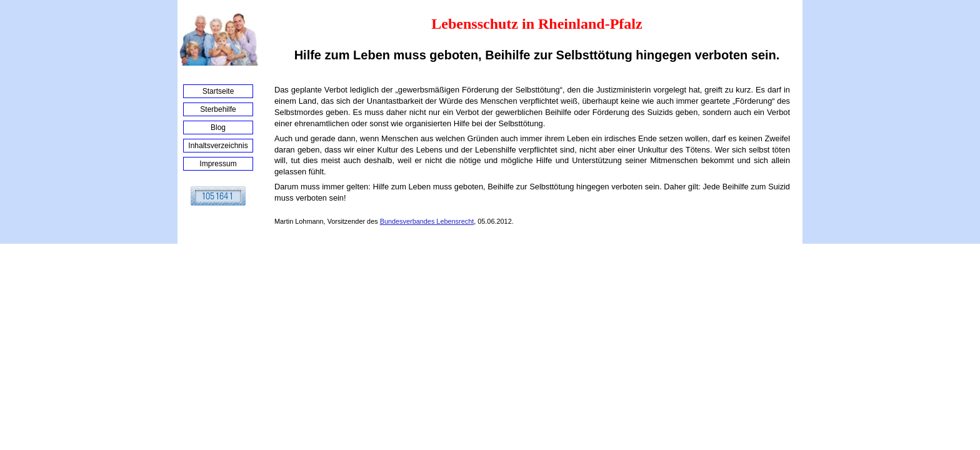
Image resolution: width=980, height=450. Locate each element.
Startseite (218, 91)
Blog (218, 127)
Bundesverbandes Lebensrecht (427, 221)
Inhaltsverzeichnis (218, 146)
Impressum (218, 164)
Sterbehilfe (218, 109)
